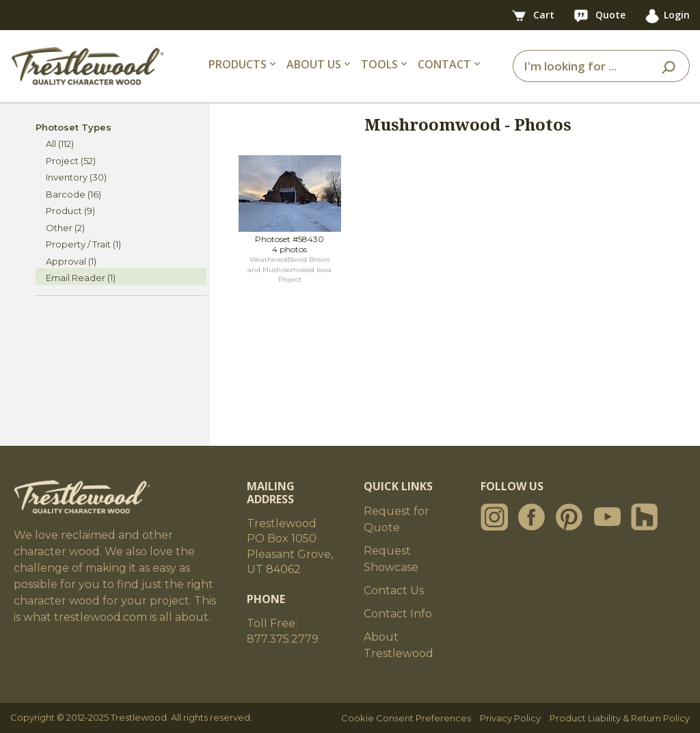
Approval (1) (71, 261)
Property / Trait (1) (83, 244)
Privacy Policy (510, 718)
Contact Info (398, 614)
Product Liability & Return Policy (620, 718)
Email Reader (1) (81, 278)
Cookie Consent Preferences (406, 718)
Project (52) (71, 161)
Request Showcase (391, 559)
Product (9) (70, 211)
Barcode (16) (73, 194)
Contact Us (394, 590)
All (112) (60, 144)
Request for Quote (396, 519)
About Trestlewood (399, 645)
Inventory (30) (76, 177)
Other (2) (65, 228)
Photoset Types (73, 127)
